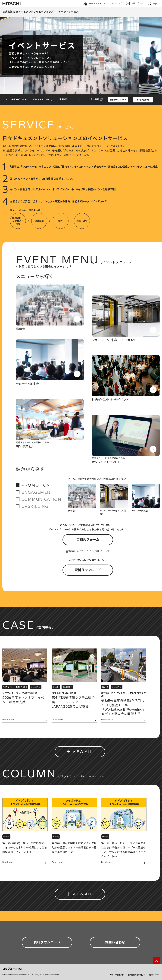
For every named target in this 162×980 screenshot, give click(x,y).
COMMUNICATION (41, 499)
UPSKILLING (35, 506)
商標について (154, 975)
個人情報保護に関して (137, 975)
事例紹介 (64, 99)
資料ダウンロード (118, 100)
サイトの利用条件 (117, 975)
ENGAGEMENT (37, 492)
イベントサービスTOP (16, 99)
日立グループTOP (13, 969)
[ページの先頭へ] (156, 961)
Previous (64, 88)
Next (98, 88)
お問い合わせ (143, 100)
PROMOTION (36, 485)
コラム (79, 99)
